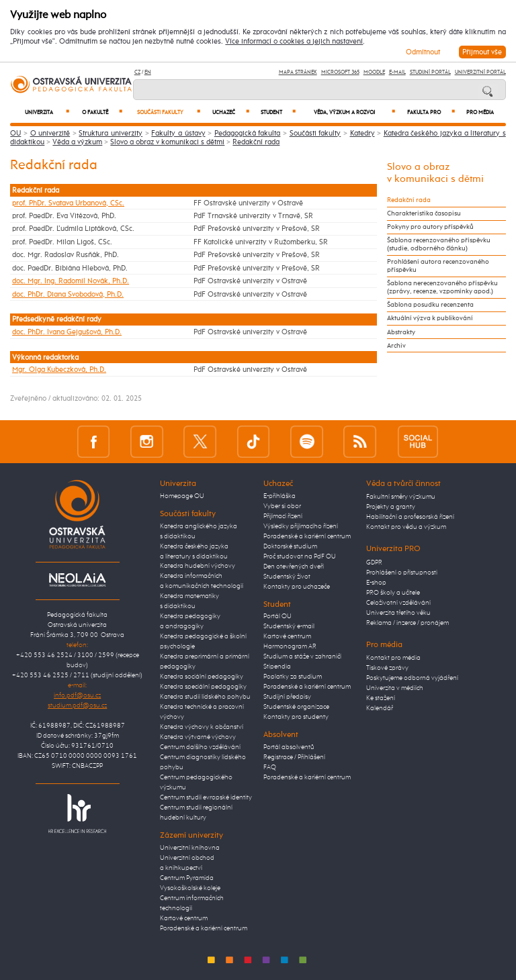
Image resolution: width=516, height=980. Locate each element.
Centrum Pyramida (187, 878)
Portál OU (277, 616)
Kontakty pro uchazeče (297, 587)
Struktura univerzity (111, 133)
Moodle (374, 72)
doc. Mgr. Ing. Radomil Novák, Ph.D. (71, 281)
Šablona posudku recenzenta (430, 305)
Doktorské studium (290, 546)
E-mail (397, 72)
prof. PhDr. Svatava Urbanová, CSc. (68, 203)
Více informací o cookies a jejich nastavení (294, 42)
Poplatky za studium (293, 677)
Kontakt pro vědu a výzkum (406, 527)
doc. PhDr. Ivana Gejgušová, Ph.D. (67, 332)
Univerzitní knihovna (190, 848)
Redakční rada (256, 142)
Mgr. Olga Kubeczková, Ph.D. (59, 370)
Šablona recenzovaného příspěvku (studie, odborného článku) (439, 244)
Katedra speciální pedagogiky (203, 687)
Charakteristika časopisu (424, 213)
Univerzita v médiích (395, 688)
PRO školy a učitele (393, 593)
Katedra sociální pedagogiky (202, 677)
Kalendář (380, 708)
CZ (137, 72)
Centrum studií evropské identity (206, 797)
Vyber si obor (282, 506)
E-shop (376, 583)
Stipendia (277, 667)
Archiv (396, 346)
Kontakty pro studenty (296, 717)
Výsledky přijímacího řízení (301, 526)
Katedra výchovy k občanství (202, 727)
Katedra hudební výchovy (198, 566)
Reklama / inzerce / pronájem (407, 623)
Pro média (480, 113)
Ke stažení (381, 698)
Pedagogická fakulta (248, 133)
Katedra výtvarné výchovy (198, 737)
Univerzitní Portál (480, 72)
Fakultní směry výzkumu (401, 497)
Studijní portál (430, 72)
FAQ (270, 767)
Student (278, 112)
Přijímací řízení (283, 516)
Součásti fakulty (169, 112)
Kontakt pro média (393, 658)
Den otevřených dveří (294, 567)
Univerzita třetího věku (398, 613)
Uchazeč (231, 112)
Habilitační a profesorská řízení (410, 517)
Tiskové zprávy (387, 668)
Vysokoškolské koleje (190, 888)
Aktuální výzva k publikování (430, 318)
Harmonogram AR (290, 646)
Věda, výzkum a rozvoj (354, 112)
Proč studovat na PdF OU (300, 556)
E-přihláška (279, 496)
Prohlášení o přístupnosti (402, 573)
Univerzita (47, 112)
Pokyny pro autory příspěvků (430, 227)
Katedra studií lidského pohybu (205, 697)
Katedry (362, 133)
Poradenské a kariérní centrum (204, 928)
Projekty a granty (391, 507)
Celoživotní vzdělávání (398, 603)
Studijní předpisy (287, 697)
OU (15, 133)
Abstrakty (401, 332)
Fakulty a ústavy (178, 133)
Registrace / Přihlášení (294, 757)
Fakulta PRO (431, 112)
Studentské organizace (296, 707)
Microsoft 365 (340, 72)
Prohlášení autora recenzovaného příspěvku (438, 266)
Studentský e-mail (289, 626)
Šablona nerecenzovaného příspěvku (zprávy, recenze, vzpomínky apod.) (442, 287)
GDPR (374, 562)
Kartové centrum (184, 918)
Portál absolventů (289, 747)
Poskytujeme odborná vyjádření (412, 678)
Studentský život (287, 577)
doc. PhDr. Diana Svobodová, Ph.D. (68, 294)
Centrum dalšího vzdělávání (200, 747)
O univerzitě (50, 133)
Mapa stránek (298, 72)
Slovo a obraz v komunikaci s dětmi (167, 142)
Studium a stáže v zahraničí (302, 656)
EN (148, 72)
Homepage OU (182, 496)
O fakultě (102, 112)
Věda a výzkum (77, 142)
